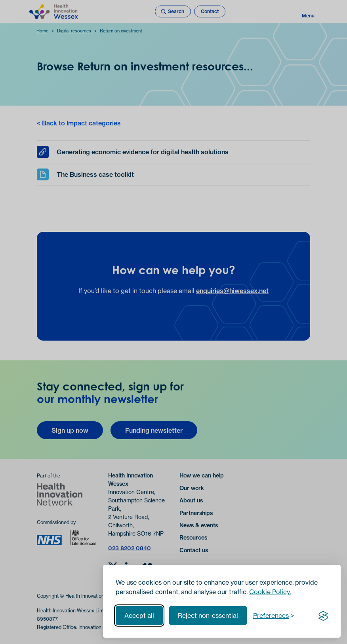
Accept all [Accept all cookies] (139, 616)
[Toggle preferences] (274, 616)
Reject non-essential (208, 616)
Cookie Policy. (270, 592)
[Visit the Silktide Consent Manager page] (323, 616)
